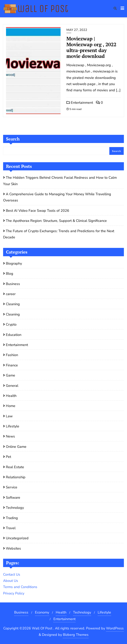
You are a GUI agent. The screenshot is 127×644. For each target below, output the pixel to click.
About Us (11, 581)
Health (11, 396)
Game (10, 375)
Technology (15, 508)
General (12, 386)
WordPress (115, 628)
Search (13, 139)
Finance (12, 365)
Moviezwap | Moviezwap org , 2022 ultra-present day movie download (91, 47)
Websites (13, 548)
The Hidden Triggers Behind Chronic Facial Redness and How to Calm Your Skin (60, 181)
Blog (10, 274)
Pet (8, 457)
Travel (11, 528)
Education (14, 335)
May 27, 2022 (77, 30)
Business (13, 284)
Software (13, 498)
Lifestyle (13, 426)
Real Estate (15, 467)
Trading (12, 518)
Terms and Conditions (20, 587)
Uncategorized (17, 538)
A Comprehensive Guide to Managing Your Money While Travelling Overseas (57, 197)
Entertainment (80, 103)
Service (12, 487)
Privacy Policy (14, 593)
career (11, 294)
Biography (14, 263)
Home (11, 406)
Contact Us (12, 574)
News (10, 436)
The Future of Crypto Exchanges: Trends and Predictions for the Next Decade (59, 234)
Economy (42, 612)
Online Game (16, 447)
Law (9, 416)
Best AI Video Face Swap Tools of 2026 (37, 211)
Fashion (12, 355)
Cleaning (13, 304)
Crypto (11, 324)
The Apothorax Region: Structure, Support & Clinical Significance (56, 221)
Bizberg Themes (76, 635)
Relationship (16, 477)
